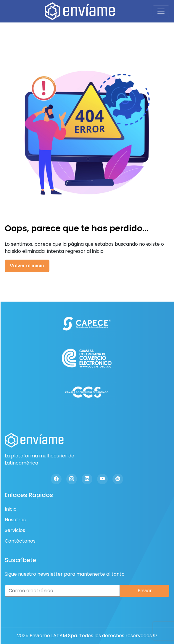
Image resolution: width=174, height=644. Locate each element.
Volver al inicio (27, 266)
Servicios (15, 530)
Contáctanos (20, 541)
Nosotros (15, 520)
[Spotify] (118, 479)
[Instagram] (72, 479)
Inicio (11, 509)
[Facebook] (56, 479)
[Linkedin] (87, 479)
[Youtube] (102, 479)
